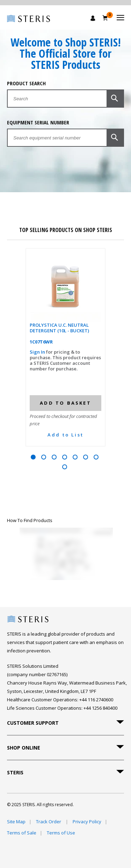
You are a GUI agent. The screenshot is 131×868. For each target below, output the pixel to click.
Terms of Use (61, 833)
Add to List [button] (65, 435)
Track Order (49, 822)
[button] (115, 98)
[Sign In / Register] (93, 18)
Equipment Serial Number (38, 122)
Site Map (16, 822)
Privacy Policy (87, 822)
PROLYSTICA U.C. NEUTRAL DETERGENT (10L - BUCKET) (59, 328)
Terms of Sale (22, 833)
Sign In (38, 352)
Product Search (26, 83)
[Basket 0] (105, 18)
